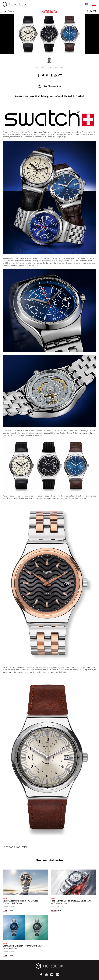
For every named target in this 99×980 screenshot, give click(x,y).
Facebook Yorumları (15, 847)
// (50, 68)
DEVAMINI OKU (8, 910)
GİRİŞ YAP (92, 11)
